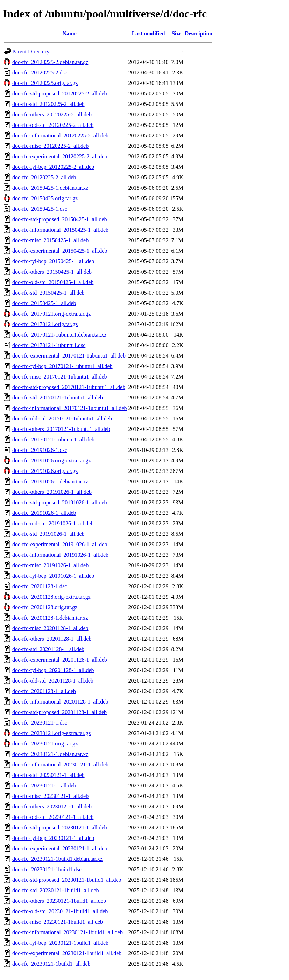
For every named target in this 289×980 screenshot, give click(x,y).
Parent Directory (31, 52)
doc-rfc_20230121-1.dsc (40, 723)
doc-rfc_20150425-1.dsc (40, 209)
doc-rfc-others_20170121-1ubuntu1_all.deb (61, 429)
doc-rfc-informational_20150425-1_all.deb (60, 230)
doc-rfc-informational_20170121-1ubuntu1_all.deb (69, 408)
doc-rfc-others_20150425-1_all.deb (52, 272)
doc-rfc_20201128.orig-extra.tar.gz (51, 597)
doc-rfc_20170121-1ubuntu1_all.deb (53, 439)
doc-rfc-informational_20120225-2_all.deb (60, 135)
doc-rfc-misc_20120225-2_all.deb (50, 146)
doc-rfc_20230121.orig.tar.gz (45, 744)
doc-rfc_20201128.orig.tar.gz (45, 607)
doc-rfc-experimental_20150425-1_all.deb (60, 251)
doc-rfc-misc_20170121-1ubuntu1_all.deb (60, 377)
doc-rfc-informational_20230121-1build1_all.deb (68, 932)
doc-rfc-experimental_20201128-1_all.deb (60, 660)
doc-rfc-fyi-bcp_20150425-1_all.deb (53, 261)
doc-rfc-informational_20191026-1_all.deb (60, 555)
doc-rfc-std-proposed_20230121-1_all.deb (60, 827)
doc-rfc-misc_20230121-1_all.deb (50, 796)
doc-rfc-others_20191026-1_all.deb (52, 492)
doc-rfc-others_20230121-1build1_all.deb (59, 901)
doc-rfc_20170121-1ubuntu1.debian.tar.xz (59, 335)
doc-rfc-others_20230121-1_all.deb (52, 806)
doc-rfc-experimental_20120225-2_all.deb (60, 156)
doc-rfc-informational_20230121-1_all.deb (60, 765)
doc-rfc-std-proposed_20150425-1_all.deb (60, 219)
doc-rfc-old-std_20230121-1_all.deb (53, 817)
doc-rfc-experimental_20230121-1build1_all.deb (67, 953)
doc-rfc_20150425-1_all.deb (44, 303)
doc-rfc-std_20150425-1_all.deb (48, 293)
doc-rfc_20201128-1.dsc (40, 586)
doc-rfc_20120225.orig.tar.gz (45, 83)
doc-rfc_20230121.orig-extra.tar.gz (51, 733)
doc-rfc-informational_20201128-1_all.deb (60, 702)
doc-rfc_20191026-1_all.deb (44, 513)
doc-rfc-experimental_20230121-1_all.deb (60, 848)
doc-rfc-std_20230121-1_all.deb (48, 775)
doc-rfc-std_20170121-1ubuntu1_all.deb (58, 398)
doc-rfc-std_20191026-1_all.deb (48, 534)
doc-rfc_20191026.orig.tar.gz (45, 471)
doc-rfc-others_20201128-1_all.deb (52, 639)
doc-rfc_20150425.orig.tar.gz (45, 198)
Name (70, 33)
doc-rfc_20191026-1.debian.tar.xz (50, 481)
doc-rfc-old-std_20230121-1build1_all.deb (60, 911)
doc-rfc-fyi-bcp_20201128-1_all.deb (53, 670)
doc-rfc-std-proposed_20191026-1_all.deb (60, 502)
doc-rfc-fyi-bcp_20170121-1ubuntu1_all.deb (62, 366)
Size (177, 33)
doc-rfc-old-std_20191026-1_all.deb (53, 523)
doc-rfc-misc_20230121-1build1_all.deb (58, 922)
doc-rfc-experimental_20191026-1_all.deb (60, 544)
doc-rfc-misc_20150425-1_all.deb (50, 240)
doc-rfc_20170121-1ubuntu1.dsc (49, 345)
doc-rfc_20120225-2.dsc (40, 73)
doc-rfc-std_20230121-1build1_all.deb (56, 890)
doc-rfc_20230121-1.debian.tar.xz (50, 754)
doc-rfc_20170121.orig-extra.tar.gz (51, 314)
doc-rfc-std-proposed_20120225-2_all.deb (60, 93)
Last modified (149, 33)
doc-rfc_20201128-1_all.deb (44, 691)
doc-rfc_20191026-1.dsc (40, 450)
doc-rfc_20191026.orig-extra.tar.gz (51, 460)
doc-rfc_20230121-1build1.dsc (47, 869)
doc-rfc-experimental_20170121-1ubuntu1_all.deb (69, 356)
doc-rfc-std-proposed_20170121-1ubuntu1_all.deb (69, 387)
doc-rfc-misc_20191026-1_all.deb (50, 565)
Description (199, 33)
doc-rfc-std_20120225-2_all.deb (48, 104)
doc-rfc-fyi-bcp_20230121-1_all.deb (53, 838)
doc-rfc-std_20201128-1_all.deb (48, 649)
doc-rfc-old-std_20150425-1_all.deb (53, 282)
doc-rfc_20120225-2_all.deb (44, 177)
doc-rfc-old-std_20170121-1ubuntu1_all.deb (62, 419)
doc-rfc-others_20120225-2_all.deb (52, 114)
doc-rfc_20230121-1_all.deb (44, 786)
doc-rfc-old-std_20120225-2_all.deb (53, 125)
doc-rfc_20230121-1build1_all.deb (51, 964)
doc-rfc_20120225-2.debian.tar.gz (50, 62)
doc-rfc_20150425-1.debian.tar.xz (50, 188)
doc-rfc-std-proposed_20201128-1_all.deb (59, 712)
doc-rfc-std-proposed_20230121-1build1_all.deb (67, 880)
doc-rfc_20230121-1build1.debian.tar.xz (57, 859)
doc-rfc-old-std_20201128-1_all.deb (53, 681)
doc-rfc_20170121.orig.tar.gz (45, 324)
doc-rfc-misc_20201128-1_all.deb (50, 628)
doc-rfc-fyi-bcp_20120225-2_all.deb (53, 167)
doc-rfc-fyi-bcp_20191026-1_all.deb (53, 576)
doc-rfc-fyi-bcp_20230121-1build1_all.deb (60, 943)
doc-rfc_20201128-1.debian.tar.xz (50, 618)
